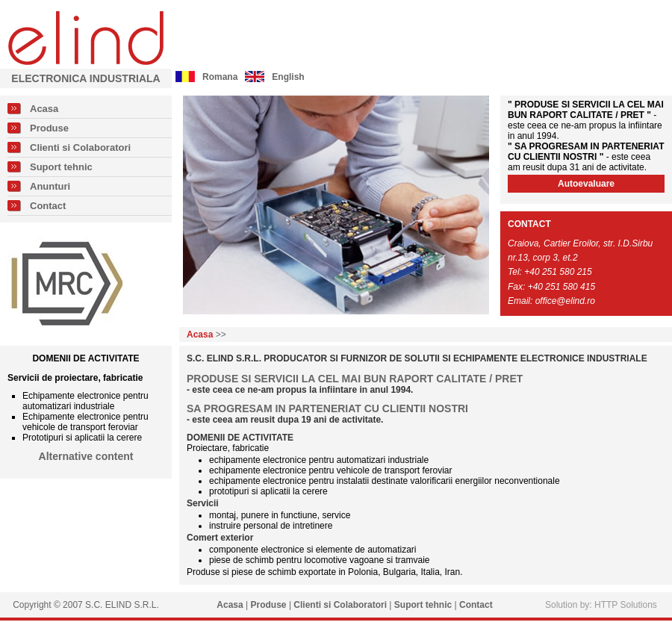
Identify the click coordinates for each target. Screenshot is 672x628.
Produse (49, 128)
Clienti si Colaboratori (80, 147)
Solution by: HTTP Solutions (601, 605)
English (288, 77)
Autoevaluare (586, 184)
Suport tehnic (61, 167)
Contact (48, 206)
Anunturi (50, 186)
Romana (220, 77)
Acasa (44, 109)
